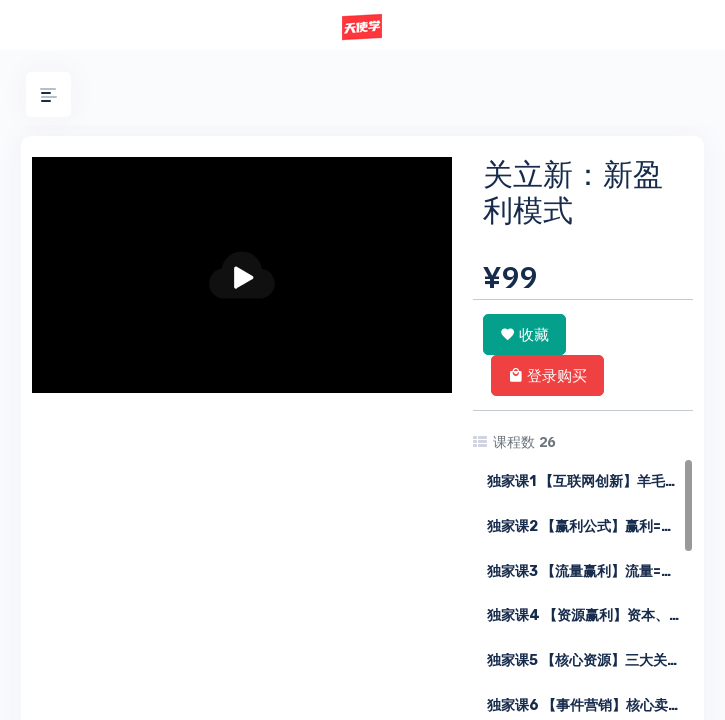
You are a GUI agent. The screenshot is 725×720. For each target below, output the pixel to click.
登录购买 (547, 375)
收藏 (524, 334)
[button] (48, 94)
